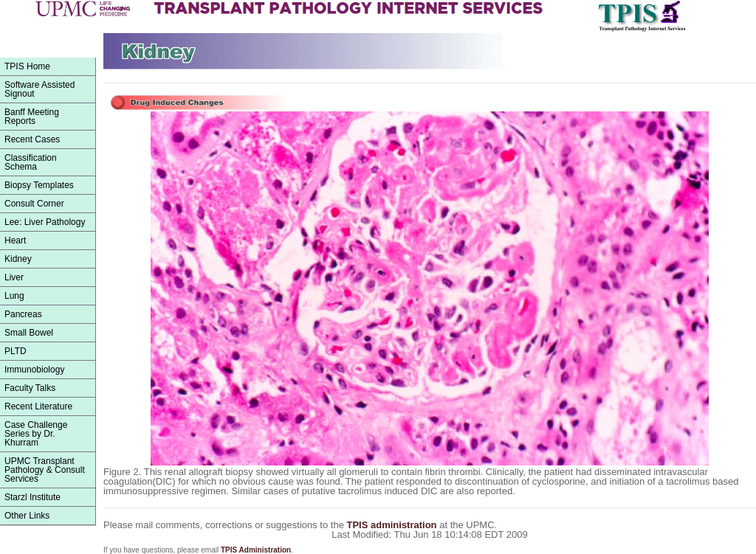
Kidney (18, 259)
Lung (14, 296)
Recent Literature (38, 406)
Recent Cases (32, 139)
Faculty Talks (30, 388)
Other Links (27, 516)
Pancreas (23, 314)
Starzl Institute (32, 497)
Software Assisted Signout (39, 89)
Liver (14, 277)
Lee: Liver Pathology (45, 222)
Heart (15, 240)
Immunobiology (34, 370)
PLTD (16, 351)
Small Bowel (29, 333)
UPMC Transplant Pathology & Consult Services (45, 470)
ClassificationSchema (31, 162)
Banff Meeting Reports (32, 117)
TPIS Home (27, 66)
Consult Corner (34, 204)
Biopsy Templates (39, 185)
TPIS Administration (256, 550)
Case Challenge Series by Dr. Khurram (36, 434)
